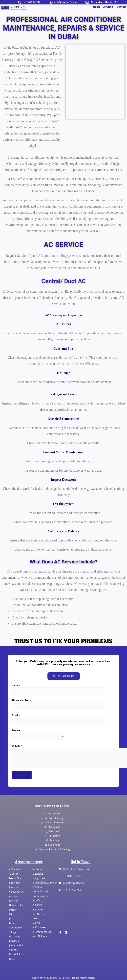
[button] (109, 7)
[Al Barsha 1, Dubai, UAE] (83, 907)
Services (108, 7)
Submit (22, 775)
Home (97, 7)
